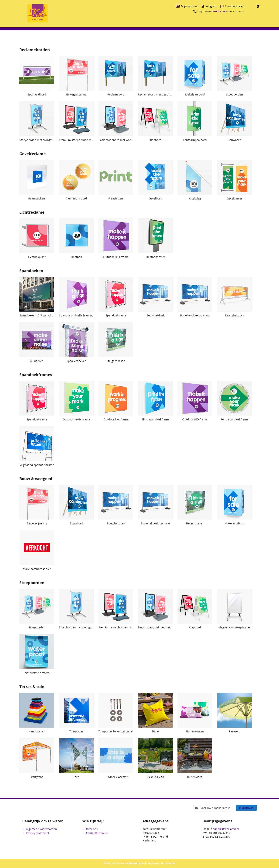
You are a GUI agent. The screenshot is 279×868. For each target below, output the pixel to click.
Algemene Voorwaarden (41, 829)
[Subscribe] (246, 808)
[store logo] (38, 13)
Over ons (92, 829)
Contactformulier (97, 833)
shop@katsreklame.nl (225, 829)
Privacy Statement (38, 833)
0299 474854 (219, 11)
